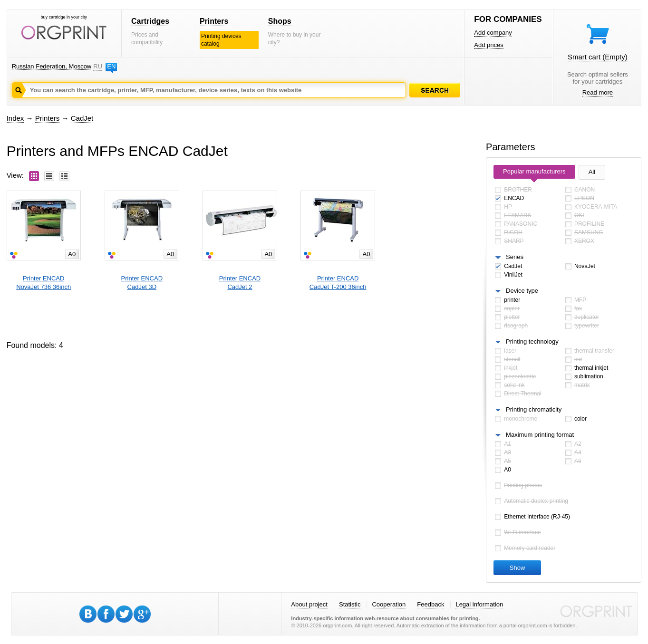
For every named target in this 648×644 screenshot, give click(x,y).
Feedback (430, 604)
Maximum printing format (540, 435)
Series (515, 257)
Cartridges (150, 21)
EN (111, 66)
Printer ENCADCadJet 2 (240, 283)
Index (15, 118)
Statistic (350, 604)
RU (97, 66)
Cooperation (389, 604)
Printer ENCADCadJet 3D (142, 283)
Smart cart (598, 57)
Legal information (479, 604)
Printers (214, 21)
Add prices (488, 45)
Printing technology (532, 341)
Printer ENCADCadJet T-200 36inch (338, 283)
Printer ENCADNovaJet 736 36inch (44, 283)
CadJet (82, 118)
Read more (598, 92)
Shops (280, 21)
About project (309, 604)
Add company (493, 33)
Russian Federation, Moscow (52, 66)
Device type (522, 291)
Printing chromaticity (534, 409)
